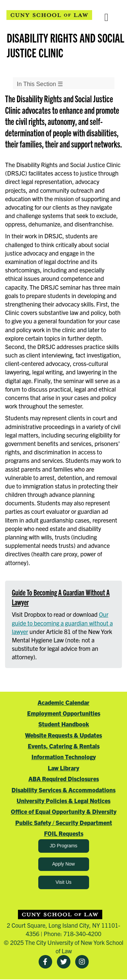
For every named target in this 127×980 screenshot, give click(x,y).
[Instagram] (82, 962)
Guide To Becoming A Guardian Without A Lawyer (61, 597)
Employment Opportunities (64, 713)
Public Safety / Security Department (64, 823)
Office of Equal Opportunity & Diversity (64, 811)
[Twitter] (64, 962)
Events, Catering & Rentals (64, 746)
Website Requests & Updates (63, 735)
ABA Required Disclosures (64, 779)
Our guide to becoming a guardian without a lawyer (62, 623)
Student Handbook (64, 724)
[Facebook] (45, 962)
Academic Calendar (63, 702)
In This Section (40, 84)
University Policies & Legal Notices (63, 801)
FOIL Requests (64, 833)
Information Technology (64, 757)
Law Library (63, 768)
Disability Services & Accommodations (63, 790)
